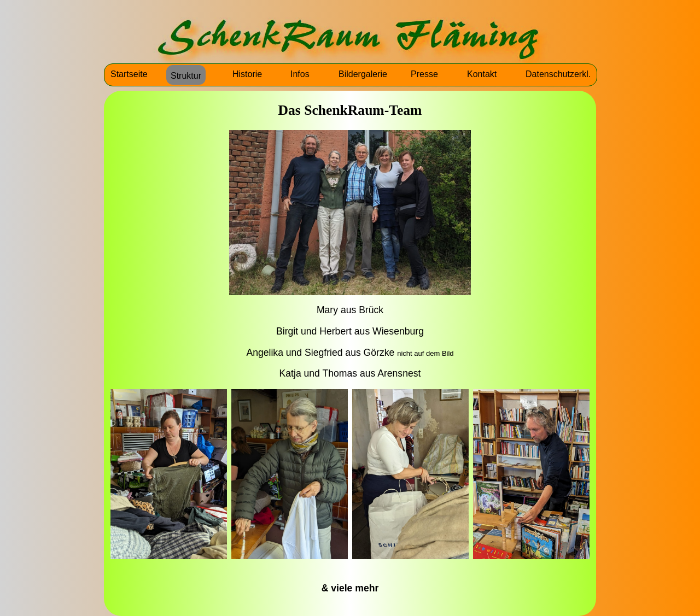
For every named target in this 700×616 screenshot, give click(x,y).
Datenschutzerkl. (558, 74)
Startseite (129, 74)
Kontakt (482, 74)
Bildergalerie (363, 74)
